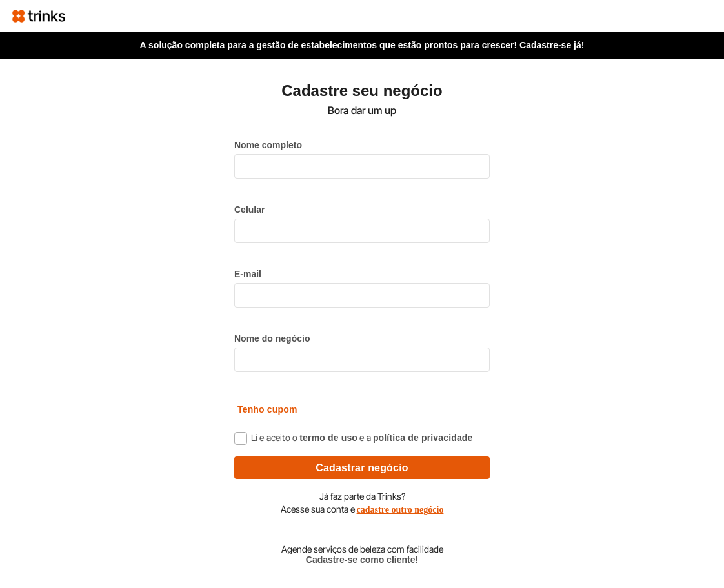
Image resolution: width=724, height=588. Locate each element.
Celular (249, 210)
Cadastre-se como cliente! (362, 560)
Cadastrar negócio (362, 468)
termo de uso (328, 438)
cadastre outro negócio (400, 510)
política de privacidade (423, 438)
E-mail (248, 274)
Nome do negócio (272, 338)
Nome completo (268, 145)
